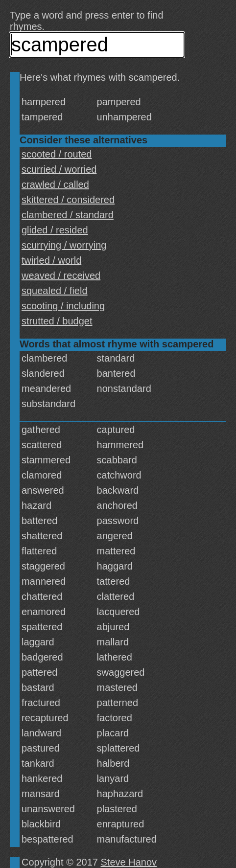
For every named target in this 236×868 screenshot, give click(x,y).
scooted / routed (57, 154)
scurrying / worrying (64, 245)
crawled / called (55, 184)
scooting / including (63, 306)
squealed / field (55, 291)
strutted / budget (57, 321)
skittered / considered (68, 200)
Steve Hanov (129, 862)
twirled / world (51, 260)
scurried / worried (59, 169)
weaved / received (61, 275)
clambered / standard (68, 215)
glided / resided (55, 230)
